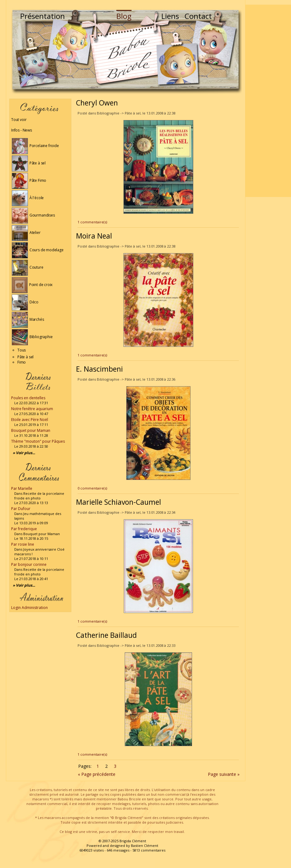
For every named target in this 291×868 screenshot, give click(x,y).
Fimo (22, 362)
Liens (170, 16)
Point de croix (32, 285)
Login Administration (29, 608)
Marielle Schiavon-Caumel (119, 502)
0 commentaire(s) (92, 488)
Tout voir (19, 120)
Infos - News (22, 130)
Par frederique (24, 529)
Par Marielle (22, 488)
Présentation (43, 16)
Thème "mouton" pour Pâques (38, 441)
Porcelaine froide (35, 146)
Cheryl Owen (97, 103)
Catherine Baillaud (106, 635)
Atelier (26, 233)
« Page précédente (97, 774)
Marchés (28, 319)
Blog (124, 16)
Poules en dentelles (28, 398)
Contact (198, 16)
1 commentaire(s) (92, 222)
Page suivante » (224, 774)
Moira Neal (94, 236)
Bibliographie (32, 337)
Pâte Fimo (29, 180)
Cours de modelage (38, 250)
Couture (28, 267)
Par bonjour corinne (29, 564)
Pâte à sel (29, 163)
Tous (22, 350)
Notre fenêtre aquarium (32, 409)
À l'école (28, 198)
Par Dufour (21, 509)
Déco (25, 302)
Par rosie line (23, 544)
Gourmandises (33, 215)
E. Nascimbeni (99, 369)
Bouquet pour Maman (31, 430)
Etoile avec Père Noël (30, 420)
